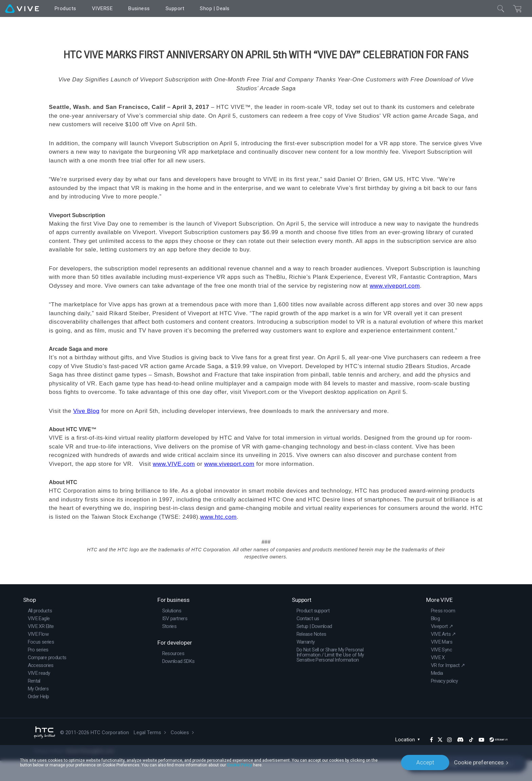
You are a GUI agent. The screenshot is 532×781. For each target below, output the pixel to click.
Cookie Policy (240, 765)
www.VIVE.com (174, 484)
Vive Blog (87, 431)
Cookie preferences (479, 762)
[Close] (501, 8)
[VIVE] (22, 8)
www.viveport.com (395, 306)
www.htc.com (218, 537)
